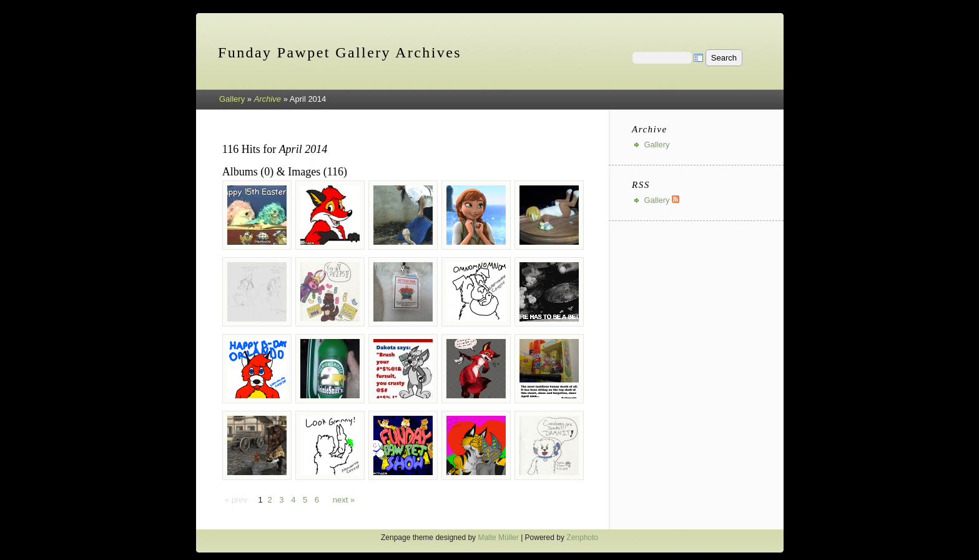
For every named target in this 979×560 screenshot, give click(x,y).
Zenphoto (582, 538)
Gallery (232, 99)
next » (344, 500)
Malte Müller (498, 538)
